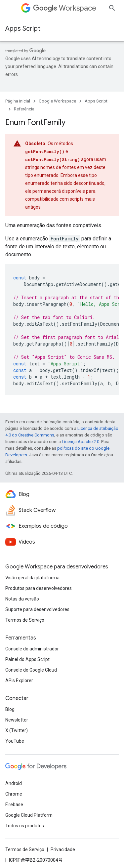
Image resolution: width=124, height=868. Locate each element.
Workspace (65, 8)
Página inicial (18, 101)
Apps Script (23, 29)
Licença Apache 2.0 (81, 434)
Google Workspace (57, 101)
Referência (24, 109)
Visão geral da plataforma (32, 854)
